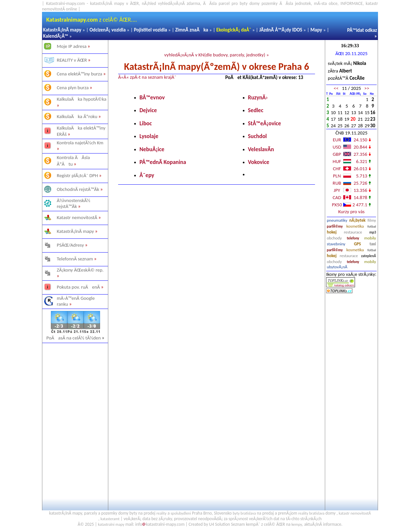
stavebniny (336, 244)
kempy (297, 524)
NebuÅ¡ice (152, 149)
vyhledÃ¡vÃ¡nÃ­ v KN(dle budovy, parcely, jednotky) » (216, 55)
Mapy (316, 30)
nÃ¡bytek (357, 220)
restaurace (353, 232)
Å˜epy (147, 175)
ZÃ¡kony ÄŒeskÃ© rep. (80, 270)
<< (336, 88)
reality (162, 513)
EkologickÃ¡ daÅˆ (234, 30)
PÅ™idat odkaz (362, 30)
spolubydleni (181, 513)
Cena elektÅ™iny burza (79, 74)
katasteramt (110, 519)
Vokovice (259, 162)
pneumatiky (337, 220)
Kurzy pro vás (351, 212)
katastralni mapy (111, 524)
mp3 (373, 232)
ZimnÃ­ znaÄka (192, 30)
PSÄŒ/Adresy (70, 245)
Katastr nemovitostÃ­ (77, 217)
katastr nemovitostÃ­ (355, 513)
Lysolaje (149, 136)
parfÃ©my (335, 226)
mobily (370, 238)
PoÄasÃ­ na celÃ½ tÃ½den (75, 338)
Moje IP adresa (72, 46)
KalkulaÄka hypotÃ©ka (82, 99)
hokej (332, 232)
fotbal (372, 226)
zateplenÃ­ (368, 256)
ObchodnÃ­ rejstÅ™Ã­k (78, 189)
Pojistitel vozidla (150, 30)
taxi (373, 244)
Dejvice (148, 110)
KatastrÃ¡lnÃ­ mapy (62, 30)
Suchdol (258, 136)
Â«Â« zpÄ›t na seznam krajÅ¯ (147, 77)
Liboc (146, 123)
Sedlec (256, 110)
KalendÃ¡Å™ (56, 36)
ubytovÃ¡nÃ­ (337, 267)
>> (367, 88)
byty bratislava (244, 513)
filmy (372, 220)
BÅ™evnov (152, 97)
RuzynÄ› (258, 97)
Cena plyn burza (73, 88)
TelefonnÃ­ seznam (75, 259)
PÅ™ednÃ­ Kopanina (163, 162)
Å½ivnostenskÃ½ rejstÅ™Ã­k (73, 203)
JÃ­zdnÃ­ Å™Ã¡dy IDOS (281, 30)
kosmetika (355, 226)
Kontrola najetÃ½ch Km (80, 143)
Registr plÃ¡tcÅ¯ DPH (77, 175)
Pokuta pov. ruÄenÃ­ (78, 287)
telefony (353, 238)
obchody (334, 238)
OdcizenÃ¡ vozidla (108, 30)
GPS (357, 244)
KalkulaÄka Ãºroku (77, 116)
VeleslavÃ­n (261, 149)
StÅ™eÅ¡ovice (265, 123)
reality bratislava (311, 513)
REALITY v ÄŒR (72, 60)
